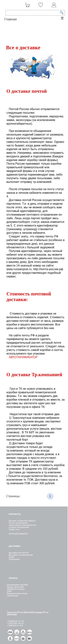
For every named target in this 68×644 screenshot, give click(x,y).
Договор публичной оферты (22, 521)
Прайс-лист (14, 529)
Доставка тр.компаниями (21, 555)
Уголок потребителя (18, 523)
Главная (11, 19)
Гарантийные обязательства (22, 525)
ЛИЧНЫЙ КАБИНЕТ (18, 534)
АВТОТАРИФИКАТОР (23, 357)
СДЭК (12, 557)
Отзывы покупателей (19, 527)
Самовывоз (14, 559)
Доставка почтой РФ (19, 553)
